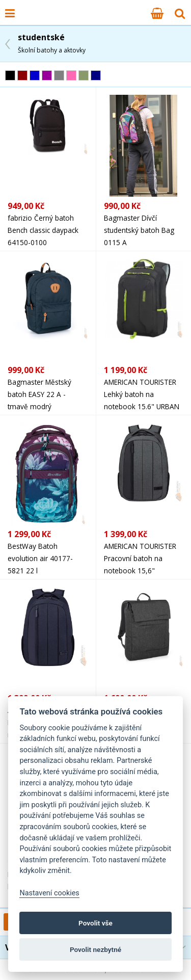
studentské (52, 43)
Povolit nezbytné (95, 949)
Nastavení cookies (49, 893)
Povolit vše (95, 923)
